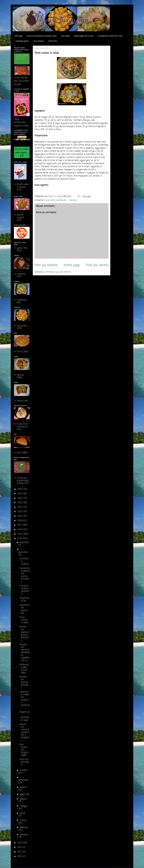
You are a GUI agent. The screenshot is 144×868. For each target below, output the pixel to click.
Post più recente (46, 265)
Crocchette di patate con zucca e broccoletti (25, 575)
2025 (20, 489)
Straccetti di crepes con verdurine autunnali (25, 700)
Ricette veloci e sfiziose (23, 186)
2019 (20, 516)
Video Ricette (53, 41)
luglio (23, 794)
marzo (23, 820)
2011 (20, 852)
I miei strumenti (38, 41)
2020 (20, 512)
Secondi (73, 200)
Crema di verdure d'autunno (24, 590)
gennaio (24, 835)
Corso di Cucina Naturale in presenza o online (42, 36)
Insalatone (22, 300)
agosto (23, 787)
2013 (20, 843)
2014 (20, 539)
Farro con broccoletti (24, 762)
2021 (20, 507)
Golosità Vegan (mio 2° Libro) (84, 36)
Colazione (21, 274)
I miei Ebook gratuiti (22, 41)
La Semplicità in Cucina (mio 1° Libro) (110, 36)
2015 (20, 534)
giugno (23, 799)
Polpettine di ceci (24, 599)
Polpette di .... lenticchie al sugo (25, 716)
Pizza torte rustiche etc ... (56, 200)
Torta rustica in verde (24, 620)
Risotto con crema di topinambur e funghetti (24, 732)
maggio (24, 806)
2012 (20, 847)
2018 (20, 521)
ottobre (24, 770)
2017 (20, 525)
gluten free (22, 248)
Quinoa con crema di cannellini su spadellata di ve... (25, 652)
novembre (23, 552)
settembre (23, 780)
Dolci (19, 453)
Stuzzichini (22, 326)
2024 (20, 494)
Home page (19, 36)
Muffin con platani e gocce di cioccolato (24, 634)
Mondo (20, 401)
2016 (20, 530)
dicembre (24, 542)
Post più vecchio (97, 265)
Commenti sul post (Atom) (58, 272)
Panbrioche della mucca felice (24, 669)
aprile (23, 813)
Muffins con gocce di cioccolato (24, 682)
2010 (20, 856)
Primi (19, 352)
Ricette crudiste (20, 216)
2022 (20, 503)
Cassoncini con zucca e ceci (25, 609)
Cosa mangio (65, 36)
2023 (20, 498)
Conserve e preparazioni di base (23, 481)
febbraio (24, 827)
